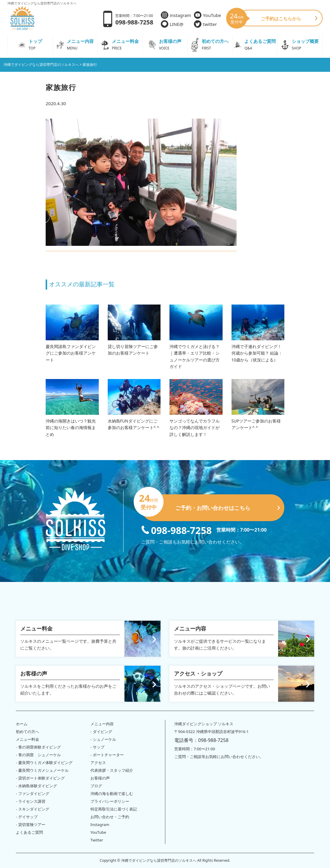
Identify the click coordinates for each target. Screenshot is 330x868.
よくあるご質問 (29, 832)
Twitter (97, 840)
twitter (205, 24)
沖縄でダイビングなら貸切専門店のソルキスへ (159, 860)
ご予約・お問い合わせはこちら (211, 506)
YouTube (208, 15)
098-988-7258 (176, 530)
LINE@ (172, 24)
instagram (176, 15)
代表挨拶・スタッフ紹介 (112, 770)
